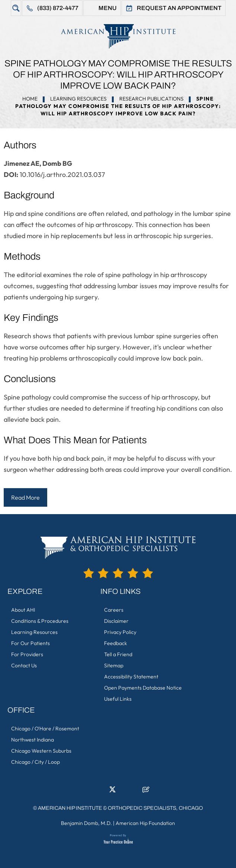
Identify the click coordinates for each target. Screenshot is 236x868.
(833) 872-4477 (58, 8)
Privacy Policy (120, 632)
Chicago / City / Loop (35, 762)
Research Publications (151, 99)
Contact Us (24, 665)
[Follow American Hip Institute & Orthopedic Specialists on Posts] (146, 792)
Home (30, 99)
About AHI (23, 610)
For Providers (27, 654)
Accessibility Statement (131, 677)
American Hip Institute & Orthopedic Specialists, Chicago (120, 808)
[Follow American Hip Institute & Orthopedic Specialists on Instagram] (124, 792)
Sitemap (114, 665)
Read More (25, 497)
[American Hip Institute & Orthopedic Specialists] (118, 36)
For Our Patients (30, 643)
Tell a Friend (118, 654)
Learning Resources (78, 99)
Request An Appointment (179, 8)
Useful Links (118, 699)
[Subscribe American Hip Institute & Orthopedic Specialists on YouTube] (135, 792)
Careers (114, 610)
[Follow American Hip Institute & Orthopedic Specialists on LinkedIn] (101, 792)
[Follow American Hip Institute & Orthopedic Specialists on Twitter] (113, 792)
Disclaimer (116, 621)
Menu (108, 8)
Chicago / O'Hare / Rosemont (45, 729)
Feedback (116, 643)
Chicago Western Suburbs (41, 751)
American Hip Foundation (145, 823)
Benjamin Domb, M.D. (86, 823)
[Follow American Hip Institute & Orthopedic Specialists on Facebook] (90, 792)
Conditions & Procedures (40, 621)
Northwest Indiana (33, 740)
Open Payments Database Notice (143, 688)
